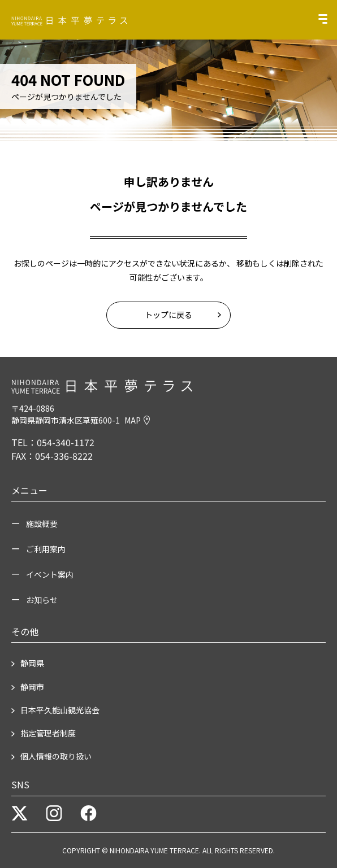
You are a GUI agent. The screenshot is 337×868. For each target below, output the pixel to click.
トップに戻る (168, 315)
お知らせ (42, 600)
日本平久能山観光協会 (60, 710)
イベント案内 (50, 574)
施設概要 (42, 524)
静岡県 (32, 663)
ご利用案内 (46, 549)
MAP (137, 420)
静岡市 (32, 687)
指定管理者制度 (48, 733)
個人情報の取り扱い (56, 756)
